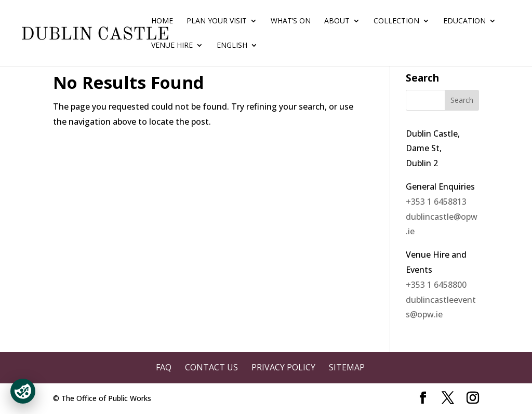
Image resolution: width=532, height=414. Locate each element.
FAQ (164, 367)
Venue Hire (172, 46)
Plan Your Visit (217, 21)
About (337, 21)
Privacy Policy (283, 367)
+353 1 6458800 (436, 285)
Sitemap (347, 367)
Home (162, 21)
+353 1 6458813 (436, 202)
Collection (396, 21)
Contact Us (211, 367)
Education (464, 21)
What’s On (291, 21)
